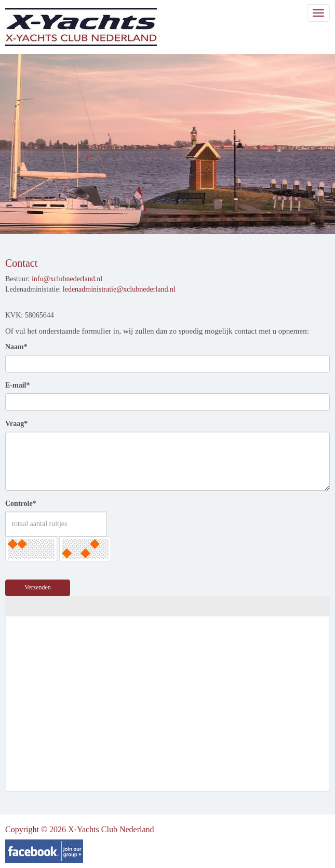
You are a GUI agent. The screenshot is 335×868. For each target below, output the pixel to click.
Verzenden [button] (38, 587)
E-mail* (17, 385)
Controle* (21, 504)
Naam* (16, 347)
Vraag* (16, 424)
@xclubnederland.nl (67, 279)
